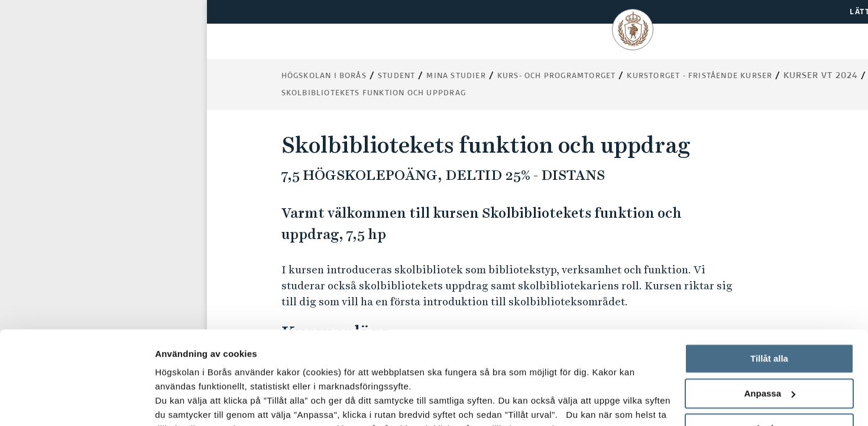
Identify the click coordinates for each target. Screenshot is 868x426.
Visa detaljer (181, 403)
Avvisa (769, 341)
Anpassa (770, 306)
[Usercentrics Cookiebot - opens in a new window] (77, 403)
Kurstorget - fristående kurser (699, 76)
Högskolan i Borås (324, 76)
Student (396, 76)
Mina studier (456, 76)
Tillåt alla (769, 271)
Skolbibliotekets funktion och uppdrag (374, 93)
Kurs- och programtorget (557, 76)
